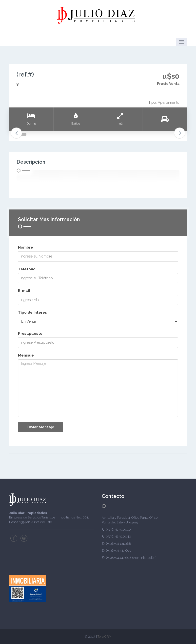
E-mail (24, 291)
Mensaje (26, 355)
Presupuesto (30, 334)
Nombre (26, 247)
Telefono (27, 269)
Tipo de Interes (32, 312)
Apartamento (169, 103)
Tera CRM (105, 636)
